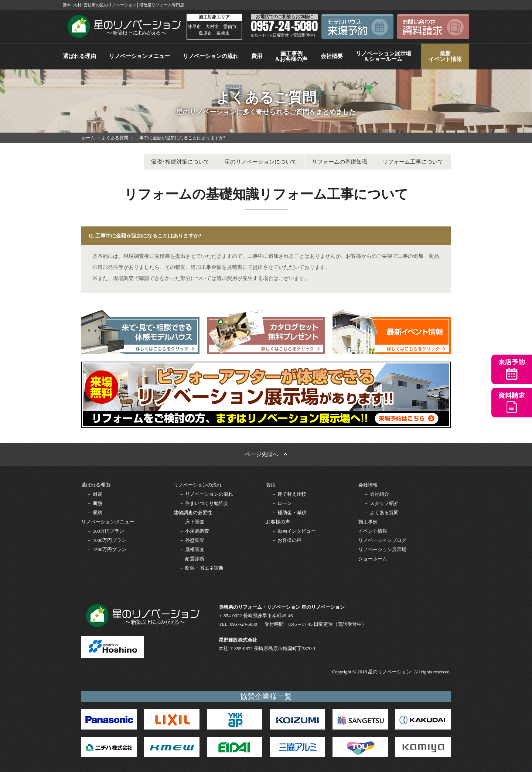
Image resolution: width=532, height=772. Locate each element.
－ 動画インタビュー (294, 531)
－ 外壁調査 (192, 540)
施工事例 (368, 522)
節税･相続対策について (180, 162)
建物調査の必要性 (193, 513)
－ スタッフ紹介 (381, 503)
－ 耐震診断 (192, 559)
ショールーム (373, 559)
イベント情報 (373, 531)
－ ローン (282, 503)
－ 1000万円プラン (107, 540)
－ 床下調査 (192, 522)
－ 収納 (95, 513)
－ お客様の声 (287, 540)
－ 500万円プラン (105, 531)
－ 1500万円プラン (107, 549)
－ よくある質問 (381, 513)
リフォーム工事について (413, 162)
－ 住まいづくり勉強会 (204, 503)
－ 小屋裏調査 (194, 531)
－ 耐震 (95, 494)
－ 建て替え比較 (289, 494)
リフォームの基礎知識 (340, 162)
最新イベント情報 (445, 56)
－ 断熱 (95, 503)
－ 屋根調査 (192, 549)
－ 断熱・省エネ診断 (201, 568)
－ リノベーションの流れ (206, 494)
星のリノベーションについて (261, 162)
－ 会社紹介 (376, 494)
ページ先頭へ (266, 454)
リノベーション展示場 (382, 549)
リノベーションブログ (382, 540)
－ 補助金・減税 (289, 513)
